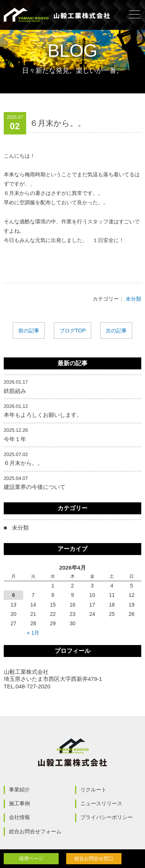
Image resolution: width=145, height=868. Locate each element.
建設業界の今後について (35, 487)
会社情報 (19, 817)
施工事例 (19, 803)
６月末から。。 (23, 463)
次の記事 (116, 331)
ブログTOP (73, 331)
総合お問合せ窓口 (94, 858)
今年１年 (15, 439)
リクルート (93, 790)
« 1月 (33, 633)
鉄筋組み (15, 391)
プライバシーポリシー (107, 817)
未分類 (133, 299)
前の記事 (29, 331)
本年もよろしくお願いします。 (43, 415)
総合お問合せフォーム (35, 831)
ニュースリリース (101, 803)
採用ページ (31, 858)
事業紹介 (19, 790)
